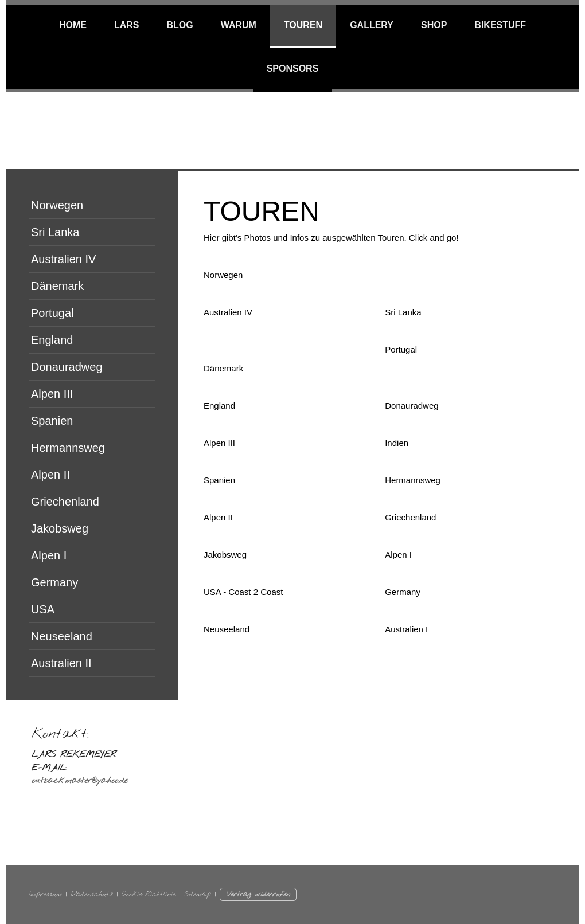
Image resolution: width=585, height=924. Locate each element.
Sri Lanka (55, 232)
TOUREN (303, 25)
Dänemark (57, 286)
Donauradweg (67, 367)
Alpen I (49, 555)
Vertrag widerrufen (258, 894)
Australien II (61, 663)
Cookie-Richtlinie (149, 894)
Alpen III (52, 394)
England (52, 340)
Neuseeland (62, 636)
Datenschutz (92, 894)
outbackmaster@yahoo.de (79, 781)
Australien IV (63, 259)
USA (43, 609)
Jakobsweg (60, 528)
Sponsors (293, 68)
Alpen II (50, 475)
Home (73, 25)
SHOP (434, 25)
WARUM (239, 25)
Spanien (52, 421)
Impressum (45, 894)
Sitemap (198, 894)
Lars (127, 25)
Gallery (372, 25)
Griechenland (65, 502)
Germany (54, 582)
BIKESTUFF (500, 25)
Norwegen (57, 205)
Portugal (52, 313)
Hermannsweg (68, 448)
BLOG (180, 25)
